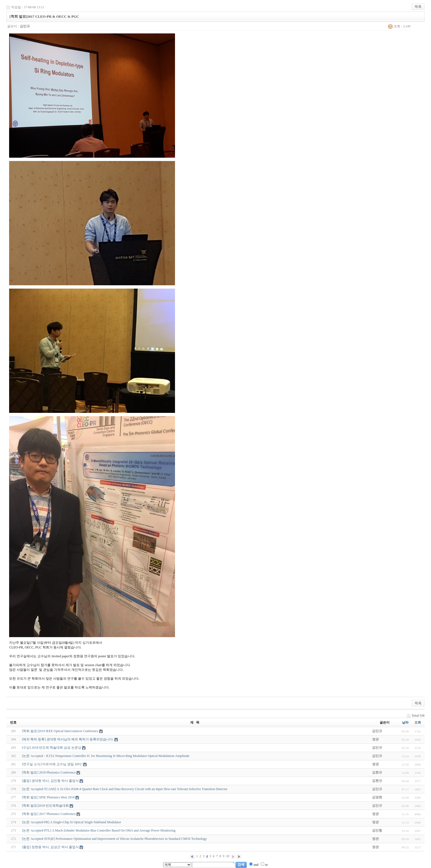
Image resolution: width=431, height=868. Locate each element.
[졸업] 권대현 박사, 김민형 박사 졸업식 (50, 781)
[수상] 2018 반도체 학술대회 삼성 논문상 (52, 748)
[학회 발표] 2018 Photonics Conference (49, 772)
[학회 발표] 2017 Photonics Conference (49, 814)
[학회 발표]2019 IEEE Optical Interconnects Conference (60, 731)
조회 (418, 722)
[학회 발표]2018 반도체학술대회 (45, 806)
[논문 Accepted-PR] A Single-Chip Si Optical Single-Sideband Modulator (71, 822)
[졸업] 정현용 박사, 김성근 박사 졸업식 (50, 847)
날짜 (405, 722)
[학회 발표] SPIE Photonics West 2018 (48, 797)
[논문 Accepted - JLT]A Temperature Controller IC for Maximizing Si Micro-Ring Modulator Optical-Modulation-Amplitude (106, 756)
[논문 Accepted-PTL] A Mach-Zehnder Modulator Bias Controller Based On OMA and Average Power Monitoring (99, 830)
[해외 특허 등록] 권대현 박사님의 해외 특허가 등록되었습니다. (68, 739)
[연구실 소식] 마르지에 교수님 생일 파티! (52, 764)
